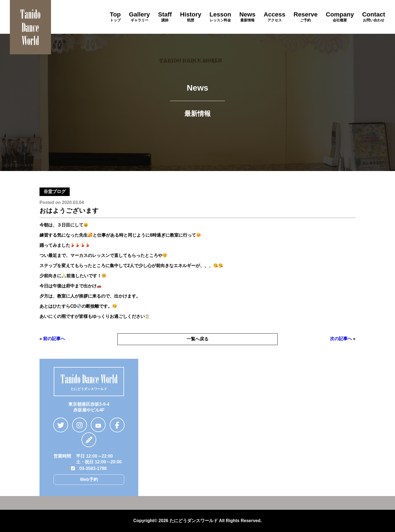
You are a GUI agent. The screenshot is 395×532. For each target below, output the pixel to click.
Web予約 (89, 479)
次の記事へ (341, 339)
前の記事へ (54, 339)
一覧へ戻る (198, 339)
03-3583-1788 (89, 468)
